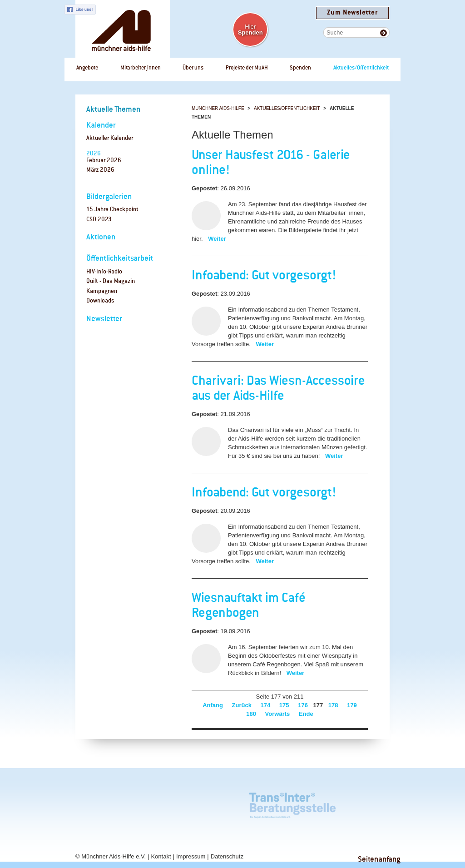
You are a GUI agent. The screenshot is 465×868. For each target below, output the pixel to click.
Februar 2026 (104, 161)
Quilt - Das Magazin (111, 281)
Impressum (191, 856)
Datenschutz (227, 856)
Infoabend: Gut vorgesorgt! (264, 276)
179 (352, 705)
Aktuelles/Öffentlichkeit (287, 108)
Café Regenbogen (89, 803)
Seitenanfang (379, 860)
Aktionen (101, 237)
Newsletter (104, 319)
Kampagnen (102, 291)
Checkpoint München (355, 803)
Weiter (217, 239)
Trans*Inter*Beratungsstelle (292, 803)
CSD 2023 (99, 220)
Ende (306, 714)
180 (251, 714)
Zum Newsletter (352, 13)
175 (284, 705)
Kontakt (161, 856)
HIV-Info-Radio (104, 272)
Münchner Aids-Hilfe (218, 108)
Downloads (100, 301)
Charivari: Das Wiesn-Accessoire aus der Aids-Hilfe (278, 389)
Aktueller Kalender (110, 138)
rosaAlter (134, 803)
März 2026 (100, 170)
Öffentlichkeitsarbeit (120, 259)
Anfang (213, 705)
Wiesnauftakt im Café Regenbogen (249, 606)
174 (266, 705)
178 (333, 705)
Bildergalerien (109, 197)
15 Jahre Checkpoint (112, 210)
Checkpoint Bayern (90, 836)
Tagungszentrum (202, 803)
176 (303, 705)
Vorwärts (278, 714)
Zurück (242, 705)
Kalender (101, 126)
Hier (250, 30)
